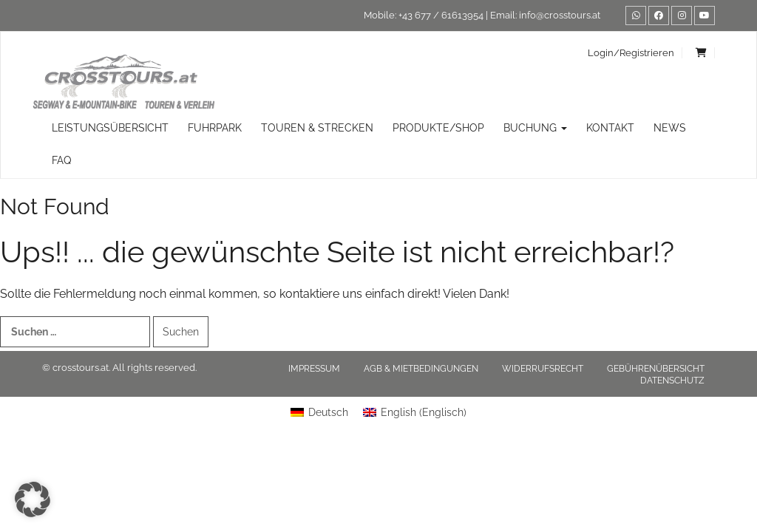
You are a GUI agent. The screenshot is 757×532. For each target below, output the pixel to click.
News (670, 128)
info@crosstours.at (560, 15)
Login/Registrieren (631, 53)
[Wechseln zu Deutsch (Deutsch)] (319, 412)
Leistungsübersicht (110, 128)
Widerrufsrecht (543, 369)
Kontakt (610, 128)
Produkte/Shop (438, 128)
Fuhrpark (215, 128)
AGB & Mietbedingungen (421, 369)
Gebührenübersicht (656, 369)
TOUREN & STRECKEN (317, 128)
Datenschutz (672, 381)
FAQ (61, 160)
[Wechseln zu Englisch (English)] (415, 412)
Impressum (314, 369)
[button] (33, 499)
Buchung (535, 128)
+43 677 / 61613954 (441, 15)
